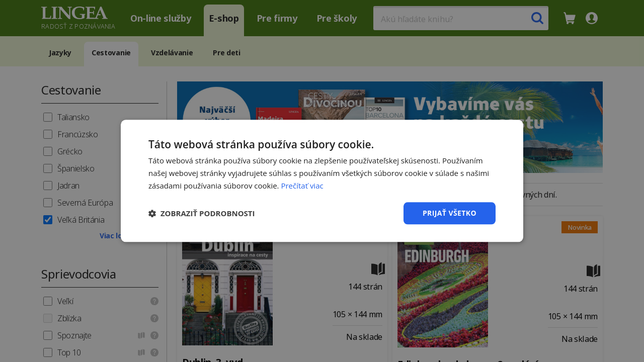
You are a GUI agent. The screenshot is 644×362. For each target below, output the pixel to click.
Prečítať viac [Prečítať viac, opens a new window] (302, 186)
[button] (202, 213)
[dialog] (322, 181)
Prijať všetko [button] (450, 213)
